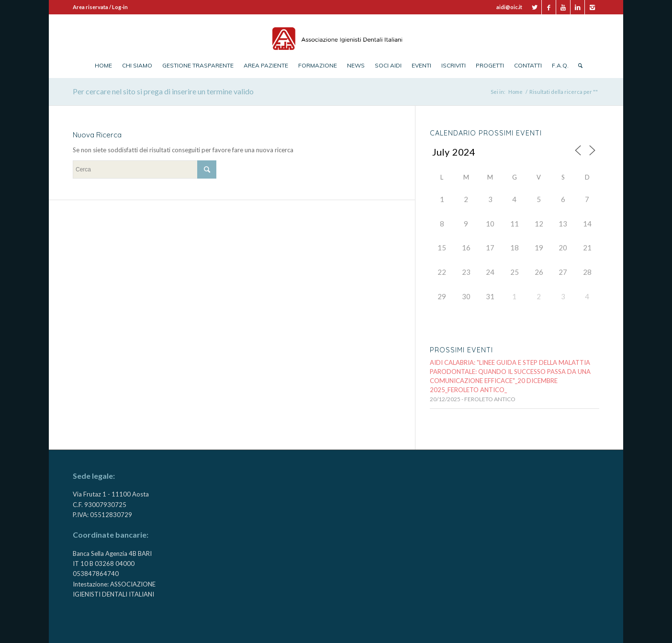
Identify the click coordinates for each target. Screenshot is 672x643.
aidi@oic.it (509, 7)
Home (515, 92)
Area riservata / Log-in (100, 7)
